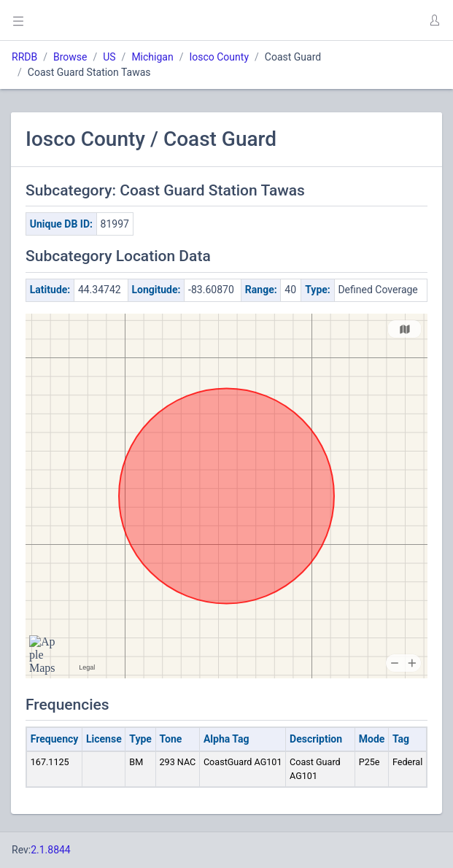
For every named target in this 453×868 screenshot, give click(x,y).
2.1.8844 (51, 850)
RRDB (24, 57)
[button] (434, 20)
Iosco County (219, 57)
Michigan (152, 57)
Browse (70, 57)
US (109, 57)
